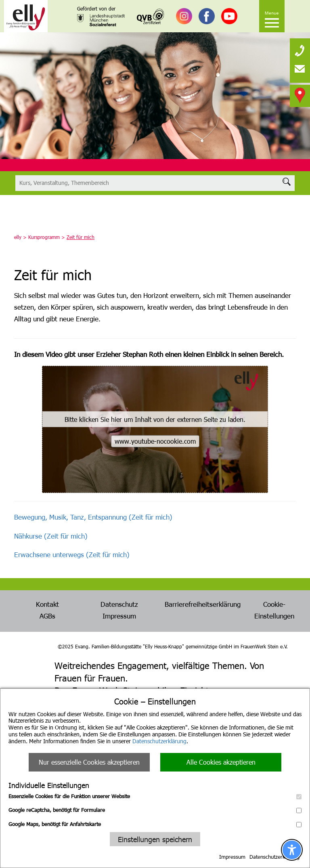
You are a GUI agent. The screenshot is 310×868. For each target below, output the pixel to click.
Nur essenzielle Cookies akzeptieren (89, 762)
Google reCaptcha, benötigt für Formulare (155, 810)
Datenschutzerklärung (159, 741)
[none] (300, 48)
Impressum (232, 857)
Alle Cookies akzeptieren (221, 762)
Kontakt (47, 604)
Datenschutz (119, 604)
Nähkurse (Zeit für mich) (51, 536)
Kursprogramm (44, 237)
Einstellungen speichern (155, 839)
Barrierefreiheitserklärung (203, 604)
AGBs (47, 616)
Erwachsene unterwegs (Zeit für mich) (72, 554)
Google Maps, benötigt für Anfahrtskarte (155, 824)
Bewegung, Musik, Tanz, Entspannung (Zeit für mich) (93, 517)
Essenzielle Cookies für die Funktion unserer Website (155, 796)
